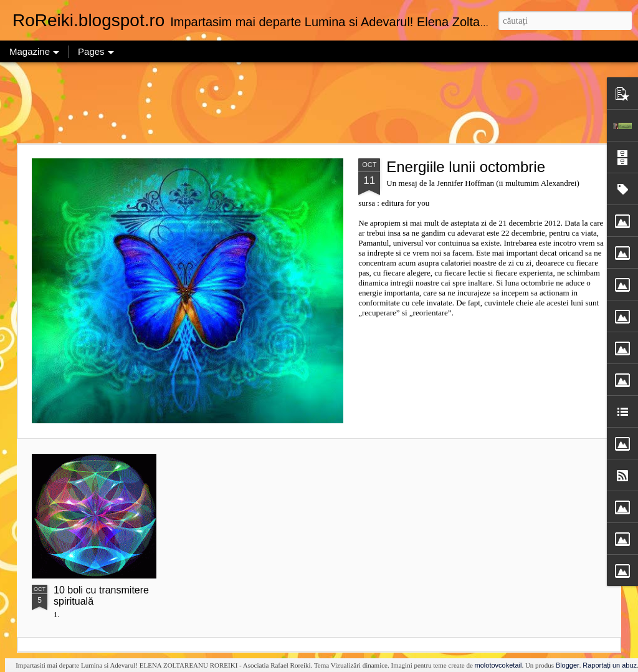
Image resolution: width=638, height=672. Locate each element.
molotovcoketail (498, 665)
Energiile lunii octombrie (466, 167)
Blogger (568, 665)
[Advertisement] (319, 103)
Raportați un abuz (610, 665)
